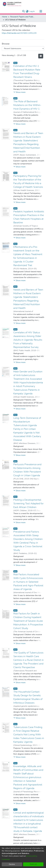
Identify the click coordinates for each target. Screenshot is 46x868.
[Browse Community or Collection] (23, 49)
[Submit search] (23, 11)
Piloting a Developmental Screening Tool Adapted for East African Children (28, 504)
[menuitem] (27, 11)
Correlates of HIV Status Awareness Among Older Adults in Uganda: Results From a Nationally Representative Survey (28, 340)
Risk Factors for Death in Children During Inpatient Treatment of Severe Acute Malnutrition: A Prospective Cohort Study (28, 621)
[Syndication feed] (41, 56)
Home (5, 17)
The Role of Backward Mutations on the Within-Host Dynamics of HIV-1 (27, 105)
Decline (12, 864)
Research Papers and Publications (22, 17)
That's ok (33, 864)
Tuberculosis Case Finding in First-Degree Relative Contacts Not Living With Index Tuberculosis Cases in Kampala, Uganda (29, 735)
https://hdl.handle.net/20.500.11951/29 (19, 33)
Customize (6, 859)
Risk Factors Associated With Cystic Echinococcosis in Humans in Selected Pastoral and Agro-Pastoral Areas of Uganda (28, 582)
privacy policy (32, 856)
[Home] (12, 4)
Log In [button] (32, 11)
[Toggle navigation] (41, 11)
